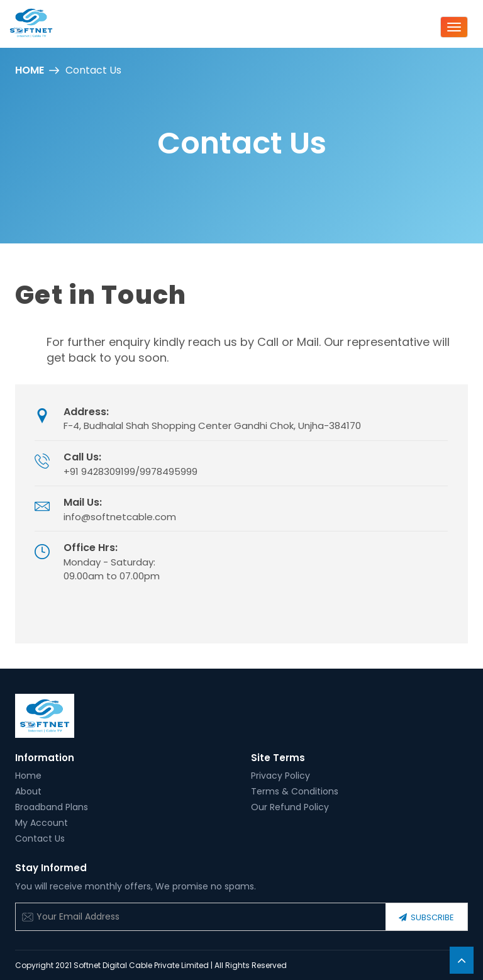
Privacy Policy (280, 776)
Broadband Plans (52, 807)
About (28, 791)
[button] (462, 960)
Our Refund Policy (290, 807)
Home (30, 70)
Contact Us (40, 838)
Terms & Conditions (295, 791)
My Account (42, 823)
